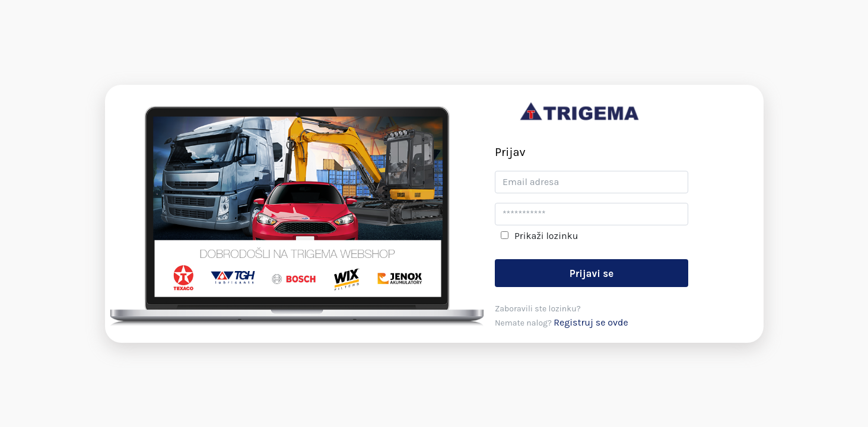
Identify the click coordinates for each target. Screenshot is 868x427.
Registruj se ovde (591, 322)
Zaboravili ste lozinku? (538, 309)
